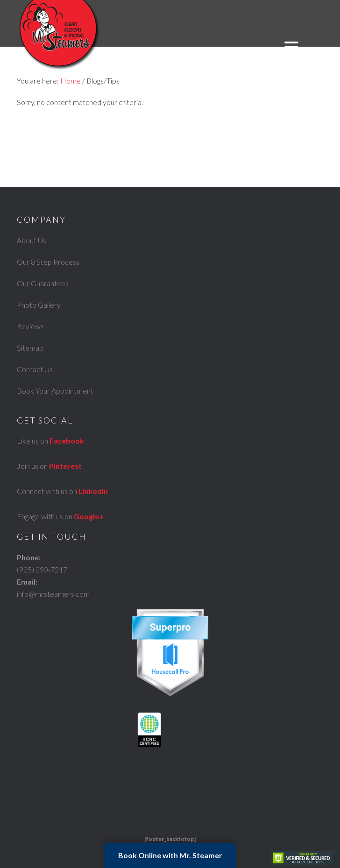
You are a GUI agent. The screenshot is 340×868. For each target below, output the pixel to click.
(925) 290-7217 (42, 569)
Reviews (30, 326)
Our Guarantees (43, 283)
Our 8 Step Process (48, 262)
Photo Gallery (39, 305)
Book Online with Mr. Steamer (170, 855)
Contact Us (35, 369)
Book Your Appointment (55, 391)
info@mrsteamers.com (53, 594)
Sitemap (30, 348)
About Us (32, 240)
